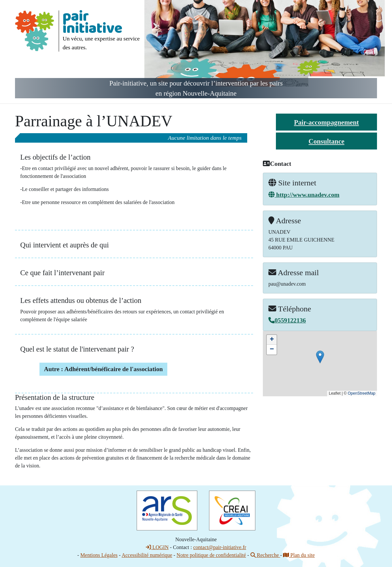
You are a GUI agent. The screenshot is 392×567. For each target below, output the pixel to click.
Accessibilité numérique (147, 555)
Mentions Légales (99, 555)
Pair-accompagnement (326, 122)
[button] (320, 357)
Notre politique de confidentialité (211, 555)
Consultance (326, 141)
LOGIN (157, 547)
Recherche (265, 555)
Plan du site (299, 555)
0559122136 (287, 320)
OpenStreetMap (362, 393)
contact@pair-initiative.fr (219, 547)
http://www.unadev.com (304, 195)
